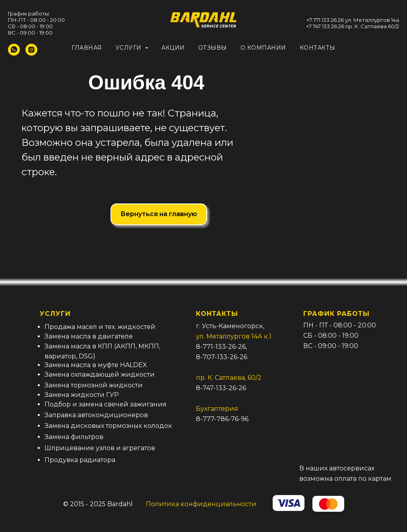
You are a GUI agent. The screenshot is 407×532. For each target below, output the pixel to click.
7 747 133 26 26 (327, 26)
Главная (87, 48)
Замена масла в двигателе (89, 336)
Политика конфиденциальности (201, 504)
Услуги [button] (130, 48)
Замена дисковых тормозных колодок (108, 426)
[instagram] (31, 53)
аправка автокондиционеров (98, 415)
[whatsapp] (14, 53)
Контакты (318, 48)
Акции (173, 48)
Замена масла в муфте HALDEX (96, 365)
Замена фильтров (74, 437)
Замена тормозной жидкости (94, 385)
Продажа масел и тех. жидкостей (100, 327)
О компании (263, 48)
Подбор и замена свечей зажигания (106, 404)
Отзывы (213, 48)
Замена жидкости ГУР (82, 395)
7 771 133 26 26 (327, 20)
